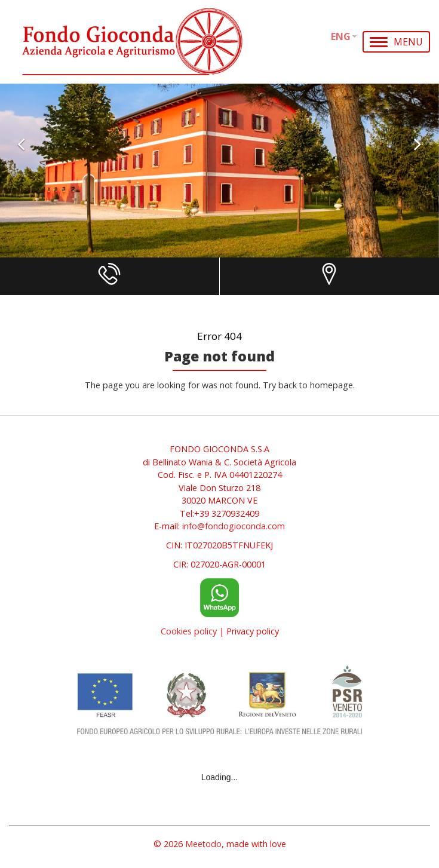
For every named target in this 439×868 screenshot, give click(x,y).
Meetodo (203, 844)
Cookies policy (189, 631)
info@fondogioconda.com (234, 526)
